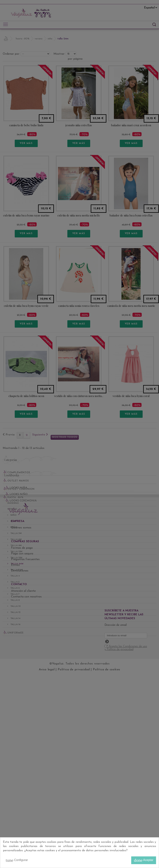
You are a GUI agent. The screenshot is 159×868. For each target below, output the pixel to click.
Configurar (17, 860)
